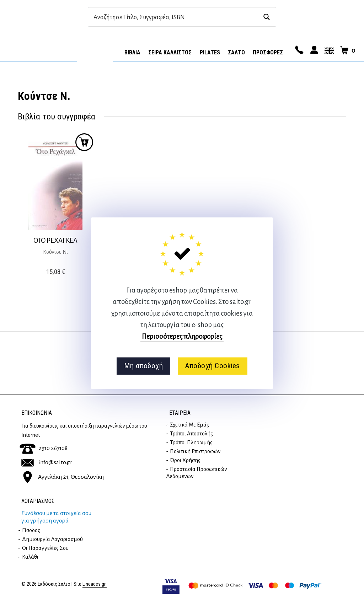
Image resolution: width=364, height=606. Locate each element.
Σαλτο (236, 52)
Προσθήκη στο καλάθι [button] (84, 142)
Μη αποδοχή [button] (143, 366)
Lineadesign (95, 584)
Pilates (210, 52)
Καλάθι (30, 557)
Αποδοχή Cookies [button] (212, 366)
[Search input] (174, 17)
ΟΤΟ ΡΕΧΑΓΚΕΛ (55, 240)
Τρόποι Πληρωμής (191, 443)
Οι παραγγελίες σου (45, 548)
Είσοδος (31, 530)
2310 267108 (44, 448)
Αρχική (95, 50)
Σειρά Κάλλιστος (170, 52)
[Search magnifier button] (266, 17)
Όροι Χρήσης (185, 460)
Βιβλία (132, 52)
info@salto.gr (47, 462)
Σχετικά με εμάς (189, 425)
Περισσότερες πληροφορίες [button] (182, 336)
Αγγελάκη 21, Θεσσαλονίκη (63, 477)
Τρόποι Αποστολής (191, 434)
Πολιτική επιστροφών (195, 451)
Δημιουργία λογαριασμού (52, 539)
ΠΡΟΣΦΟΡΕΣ (268, 52)
